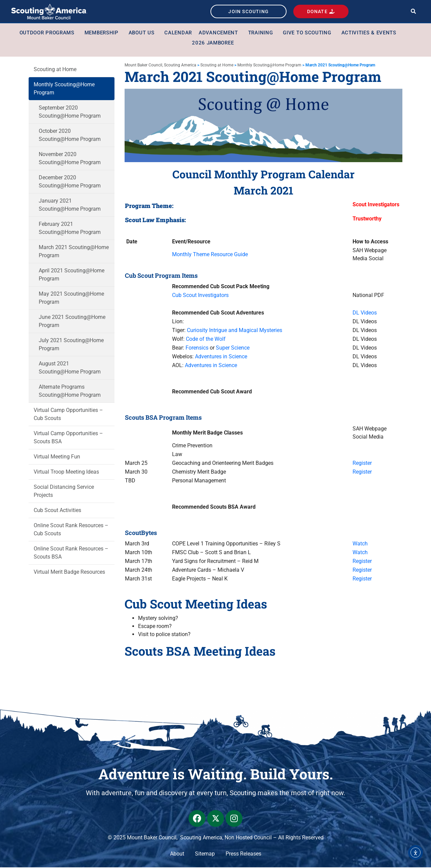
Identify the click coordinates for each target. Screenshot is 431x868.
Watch (360, 545)
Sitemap (205, 854)
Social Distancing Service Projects (64, 492)
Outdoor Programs (49, 33)
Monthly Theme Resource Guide (210, 255)
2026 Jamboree (213, 43)
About (177, 854)
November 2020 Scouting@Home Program (70, 159)
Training (262, 33)
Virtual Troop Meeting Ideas (66, 472)
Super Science (233, 349)
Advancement (220, 33)
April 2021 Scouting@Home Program (72, 275)
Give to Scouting (309, 33)
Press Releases (243, 854)
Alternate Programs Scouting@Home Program (70, 392)
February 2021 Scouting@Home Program (70, 229)
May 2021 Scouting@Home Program (71, 298)
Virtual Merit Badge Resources (69, 573)
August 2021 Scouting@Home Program (70, 368)
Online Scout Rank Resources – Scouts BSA (71, 553)
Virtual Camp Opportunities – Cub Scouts (68, 415)
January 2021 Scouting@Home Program (70, 205)
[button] (413, 12)
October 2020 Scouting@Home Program (70, 136)
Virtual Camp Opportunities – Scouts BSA (68, 438)
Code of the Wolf (206, 340)
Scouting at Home (55, 70)
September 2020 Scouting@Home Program (70, 112)
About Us (143, 33)
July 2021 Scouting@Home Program (71, 345)
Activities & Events (371, 33)
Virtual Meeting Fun (57, 457)
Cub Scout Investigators (200, 296)
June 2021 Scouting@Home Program (72, 322)
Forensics (197, 349)
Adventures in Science (221, 357)
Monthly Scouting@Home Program (64, 89)
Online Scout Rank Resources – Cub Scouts (71, 530)
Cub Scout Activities (57, 511)
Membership (103, 33)
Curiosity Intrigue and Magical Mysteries (235, 331)
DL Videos (365, 314)
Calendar (178, 33)
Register (362, 464)
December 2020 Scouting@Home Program (70, 182)
